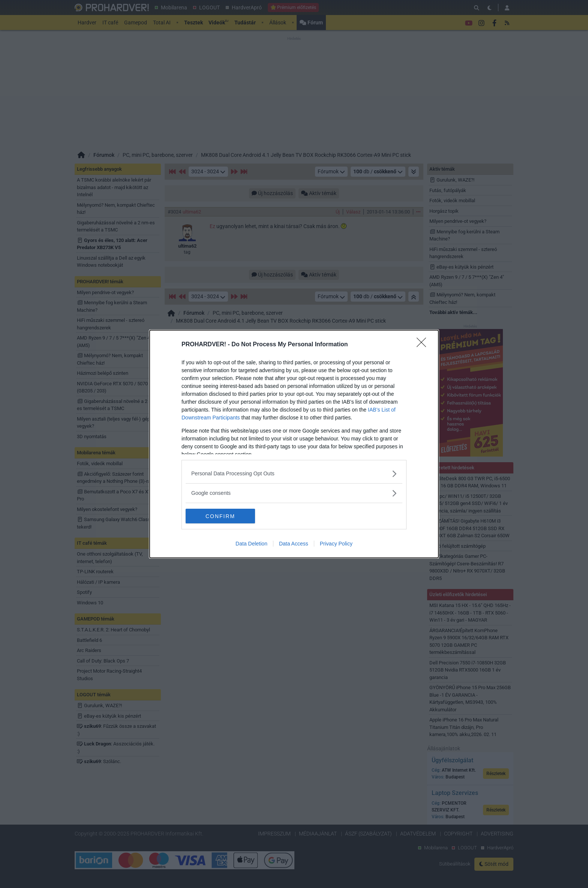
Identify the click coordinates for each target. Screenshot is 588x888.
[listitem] (294, 474)
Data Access (294, 544)
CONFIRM (221, 516)
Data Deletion (251, 544)
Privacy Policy (336, 544)
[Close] (424, 345)
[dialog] (294, 444)
